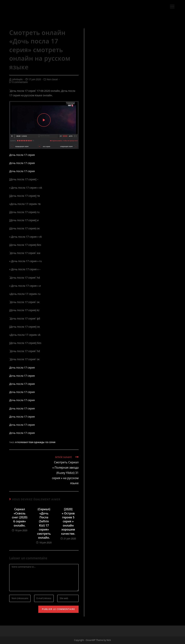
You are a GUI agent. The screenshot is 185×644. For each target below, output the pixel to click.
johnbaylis (17, 79)
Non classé (52, 79)
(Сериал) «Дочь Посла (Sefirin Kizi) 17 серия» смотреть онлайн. (44, 523)
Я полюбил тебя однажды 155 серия (35, 442)
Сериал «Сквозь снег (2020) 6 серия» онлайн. (20, 517)
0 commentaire (20, 82)
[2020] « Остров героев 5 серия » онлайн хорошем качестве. (68, 521)
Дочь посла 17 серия (22, 155)
